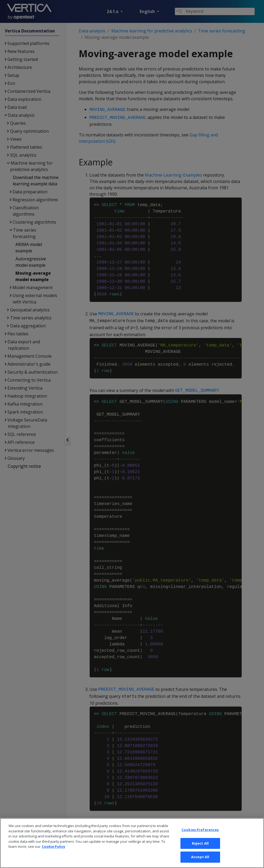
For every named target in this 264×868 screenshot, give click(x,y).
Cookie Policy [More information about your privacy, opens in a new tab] (53, 855)
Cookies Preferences (200, 838)
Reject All (200, 852)
